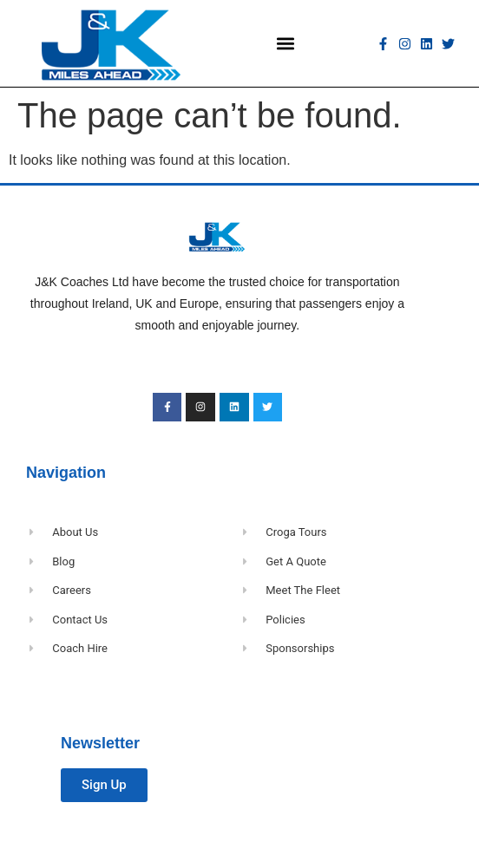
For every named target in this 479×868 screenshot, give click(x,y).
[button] (286, 44)
